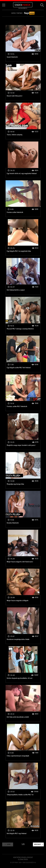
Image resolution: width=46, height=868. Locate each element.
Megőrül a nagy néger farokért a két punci (23, 432)
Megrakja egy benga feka (23, 470)
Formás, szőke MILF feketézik (23, 393)
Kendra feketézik (23, 509)
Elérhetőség (23, 860)
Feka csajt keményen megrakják (23, 742)
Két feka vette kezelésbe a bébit (23, 703)
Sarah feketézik (23, 43)
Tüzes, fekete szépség (23, 121)
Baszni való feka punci (23, 82)
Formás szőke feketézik (23, 199)
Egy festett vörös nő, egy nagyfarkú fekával (23, 160)
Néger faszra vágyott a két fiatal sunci (23, 548)
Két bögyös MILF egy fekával (23, 820)
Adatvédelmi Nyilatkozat (23, 857)
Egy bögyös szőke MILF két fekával (23, 354)
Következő (38, 844)
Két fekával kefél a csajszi (23, 276)
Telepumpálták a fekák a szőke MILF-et (23, 781)
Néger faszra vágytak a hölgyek (23, 587)
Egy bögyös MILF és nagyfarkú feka (23, 237)
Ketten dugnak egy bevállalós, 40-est (23, 665)
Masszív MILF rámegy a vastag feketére (23, 315)
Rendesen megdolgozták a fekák (23, 626)
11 (24, 844)
